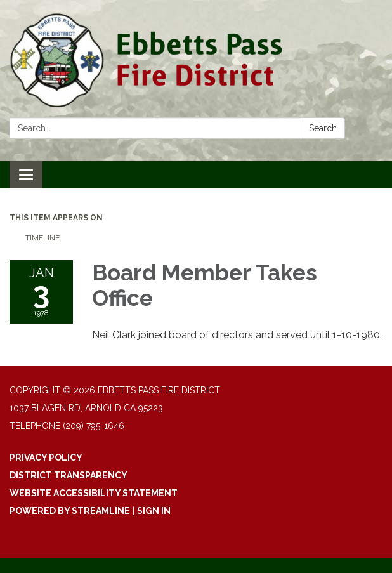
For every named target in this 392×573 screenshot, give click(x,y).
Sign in (154, 511)
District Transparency (69, 475)
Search (323, 128)
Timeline (42, 238)
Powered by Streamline (70, 511)
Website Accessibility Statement (94, 493)
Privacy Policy (46, 458)
